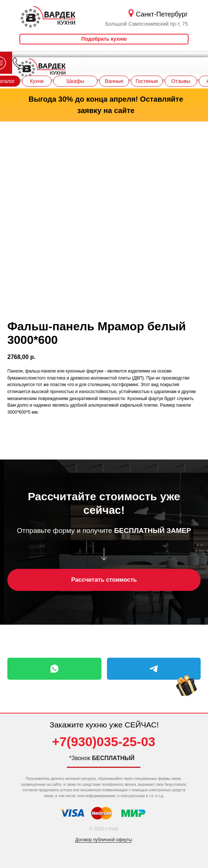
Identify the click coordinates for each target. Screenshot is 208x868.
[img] (187, 693)
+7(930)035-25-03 (103, 742)
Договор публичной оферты (104, 840)
